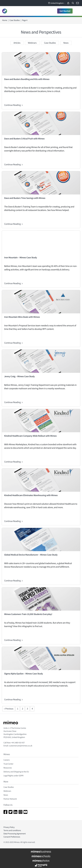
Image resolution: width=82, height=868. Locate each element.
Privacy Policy (9, 827)
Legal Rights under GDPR (13, 776)
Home (5, 20)
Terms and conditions (12, 830)
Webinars (32, 43)
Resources (8, 768)
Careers (7, 760)
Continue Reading (14, 105)
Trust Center (8, 764)
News (66, 43)
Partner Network (10, 799)
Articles (17, 43)
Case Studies (15, 20)
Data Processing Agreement (15, 834)
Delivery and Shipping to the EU (16, 772)
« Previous (9, 709)
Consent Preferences (12, 837)
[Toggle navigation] (77, 11)
